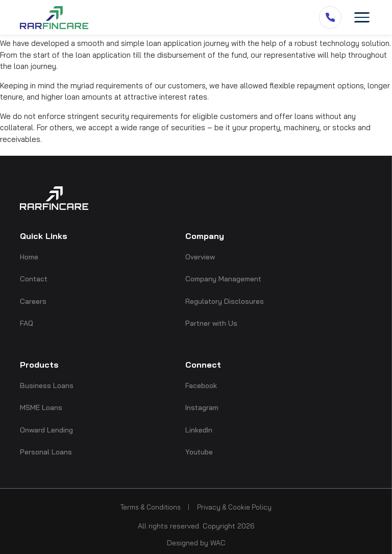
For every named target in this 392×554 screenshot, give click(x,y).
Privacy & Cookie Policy (234, 507)
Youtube (199, 452)
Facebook (201, 386)
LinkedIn (199, 430)
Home (29, 257)
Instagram (202, 407)
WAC (218, 543)
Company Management (223, 279)
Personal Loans (46, 452)
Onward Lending (46, 430)
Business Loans (47, 386)
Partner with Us (211, 323)
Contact (34, 279)
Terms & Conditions (151, 507)
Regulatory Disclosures (225, 301)
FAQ (27, 323)
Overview (200, 257)
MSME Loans (41, 407)
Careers (33, 301)
